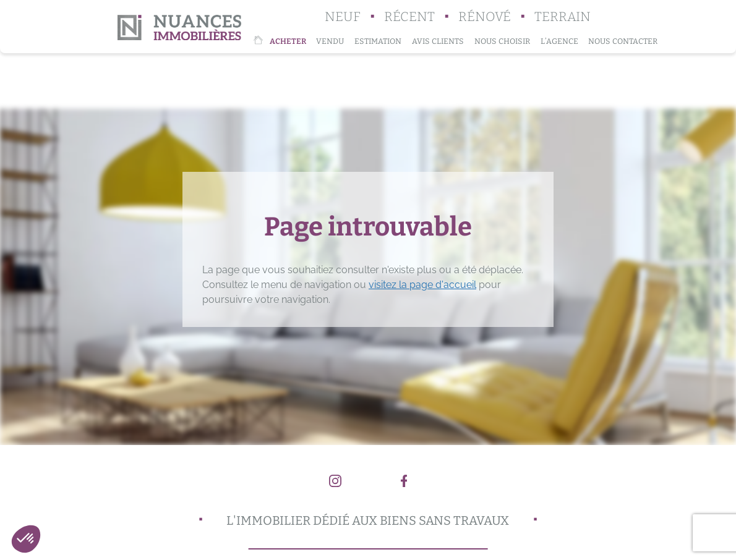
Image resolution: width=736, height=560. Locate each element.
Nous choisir (502, 41)
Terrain (563, 17)
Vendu (330, 41)
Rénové (485, 17)
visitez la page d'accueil (422, 285)
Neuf (343, 17)
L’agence (559, 41)
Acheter (288, 41)
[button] (26, 539)
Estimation (378, 41)
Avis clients (438, 41)
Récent (409, 17)
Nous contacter (623, 41)
